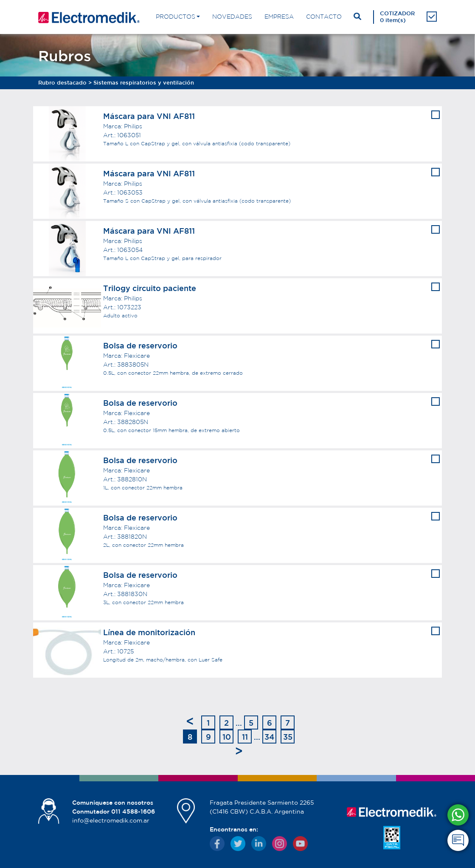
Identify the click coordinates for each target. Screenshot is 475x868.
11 (245, 737)
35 (288, 737)
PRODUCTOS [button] (176, 17)
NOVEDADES (232, 17)
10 (227, 737)
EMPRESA (279, 17)
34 (269, 737)
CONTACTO (324, 17)
